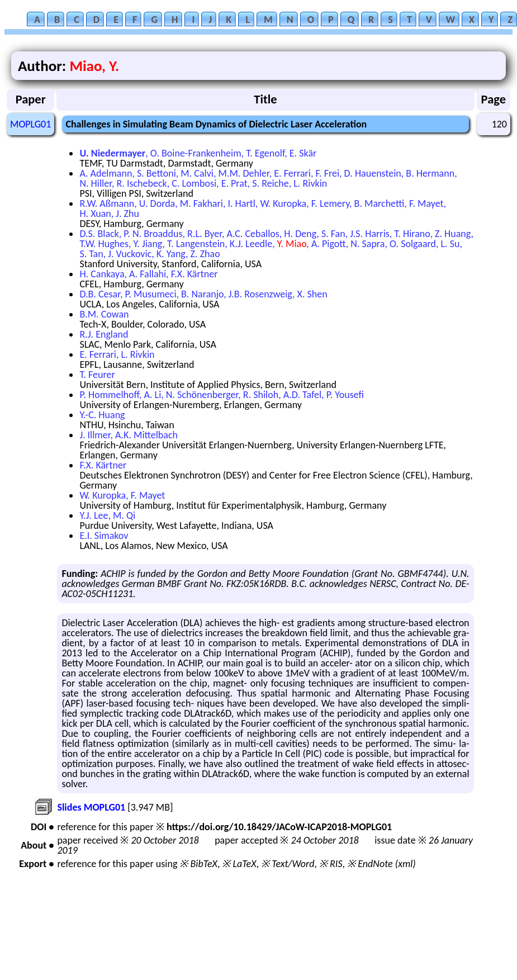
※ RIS (331, 864)
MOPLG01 (30, 124)
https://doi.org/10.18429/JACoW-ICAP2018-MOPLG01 (279, 827)
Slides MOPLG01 (91, 807)
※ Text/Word (288, 864)
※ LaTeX (239, 864)
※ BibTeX (198, 864)
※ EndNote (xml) (381, 864)
